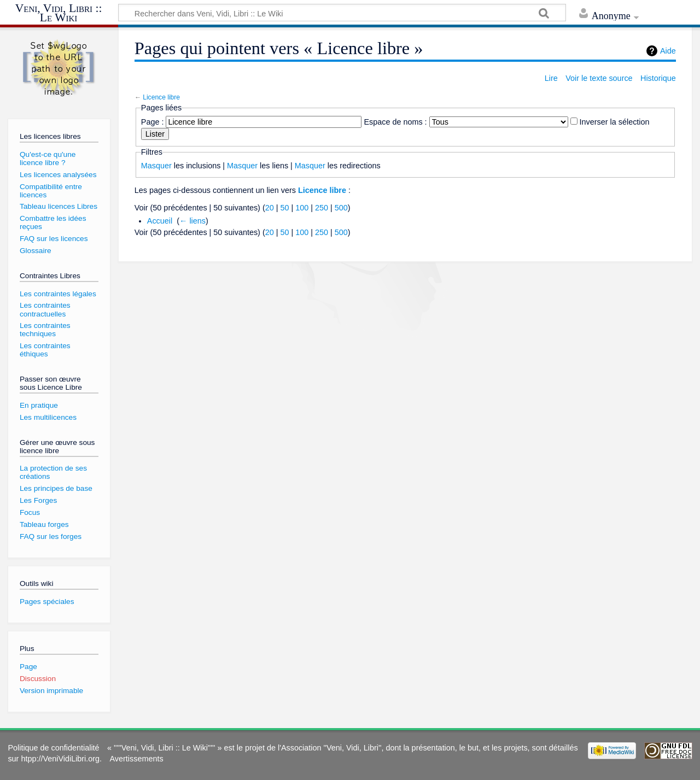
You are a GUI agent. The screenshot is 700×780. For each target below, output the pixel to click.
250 (322, 208)
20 (270, 208)
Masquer (156, 166)
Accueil (160, 221)
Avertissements (137, 759)
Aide (668, 51)
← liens (192, 221)
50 (284, 208)
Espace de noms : (395, 122)
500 (341, 208)
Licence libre (161, 97)
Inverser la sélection (615, 122)
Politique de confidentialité (53, 748)
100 (302, 208)
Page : (153, 122)
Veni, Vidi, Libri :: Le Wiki (59, 13)
